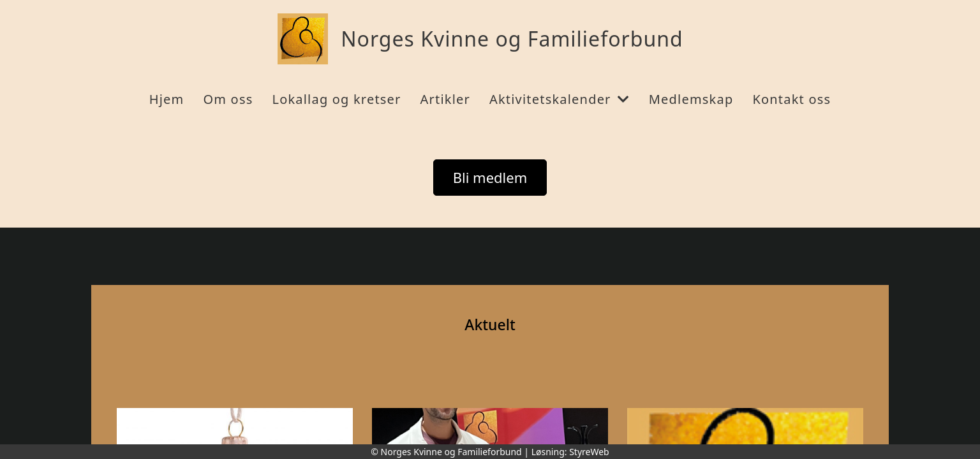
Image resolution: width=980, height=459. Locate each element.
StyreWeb (589, 452)
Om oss (228, 99)
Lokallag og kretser (336, 99)
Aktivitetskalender (560, 99)
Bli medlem (490, 177)
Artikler (445, 99)
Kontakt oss (791, 99)
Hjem (167, 99)
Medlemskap (691, 99)
